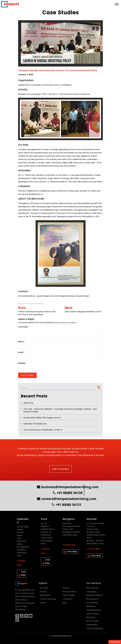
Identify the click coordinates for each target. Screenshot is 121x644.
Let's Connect (60, 469)
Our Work (44, 588)
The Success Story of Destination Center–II (43, 430)
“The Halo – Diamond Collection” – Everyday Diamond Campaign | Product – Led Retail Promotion (60, 410)
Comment (24, 327)
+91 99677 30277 (93, 549)
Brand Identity (92, 588)
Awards (66, 588)
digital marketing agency (50, 455)
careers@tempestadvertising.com (67, 499)
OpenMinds (45, 595)
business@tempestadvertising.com (68, 487)
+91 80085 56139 (68, 493)
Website (22, 363)
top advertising (28, 455)
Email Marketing (93, 610)
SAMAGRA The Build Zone (35, 424)
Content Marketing (95, 628)
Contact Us (68, 599)
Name (22, 342)
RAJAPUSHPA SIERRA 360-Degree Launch (42, 418)
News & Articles (69, 592)
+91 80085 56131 (67, 505)
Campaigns (91, 592)
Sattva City (28, 403)
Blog (65, 603)
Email (21, 352)
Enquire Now (115, 642)
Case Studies (68, 595)
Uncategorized (36, 304)
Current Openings (48, 599)
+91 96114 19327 (69, 545)
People (43, 592)
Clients (43, 603)
